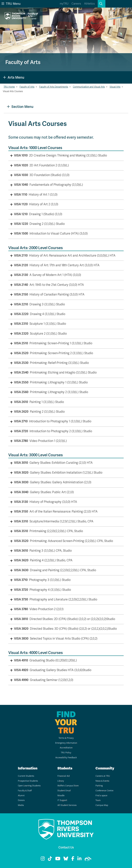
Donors (21, 800)
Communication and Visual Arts (89, 87)
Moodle (61, 796)
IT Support (62, 800)
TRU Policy (66, 753)
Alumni (21, 796)
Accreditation (66, 748)
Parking (99, 786)
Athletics (89, 4)
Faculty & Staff (25, 791)
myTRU (64, 4)
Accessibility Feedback (66, 758)
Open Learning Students (29, 786)
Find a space (101, 796)
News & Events (102, 781)
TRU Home (9, 87)
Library (61, 781)
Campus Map (102, 805)
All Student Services (67, 805)
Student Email (64, 791)
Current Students (26, 776)
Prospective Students (28, 781)
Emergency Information (66, 743)
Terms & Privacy (66, 738)
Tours (98, 800)
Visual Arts (115, 87)
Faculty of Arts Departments (54, 87)
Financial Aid (64, 776)
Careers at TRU (103, 776)
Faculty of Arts (27, 87)
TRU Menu (11, 4)
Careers (76, 4)
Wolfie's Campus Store (68, 786)
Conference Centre (104, 791)
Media (21, 805)
